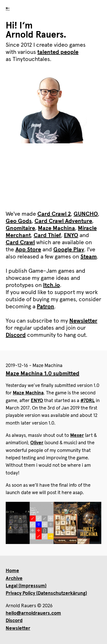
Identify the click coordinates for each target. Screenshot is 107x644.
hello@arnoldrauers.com (33, 613)
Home (12, 571)
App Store (28, 250)
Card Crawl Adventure (63, 221)
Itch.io (52, 285)
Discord (16, 335)
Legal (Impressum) (26, 586)
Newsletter (83, 321)
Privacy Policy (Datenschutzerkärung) (46, 593)
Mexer (77, 436)
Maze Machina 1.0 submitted (43, 374)
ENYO (71, 235)
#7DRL (88, 401)
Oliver (37, 443)
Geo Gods (19, 221)
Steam (89, 257)
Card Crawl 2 (54, 214)
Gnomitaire (20, 228)
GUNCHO (86, 214)
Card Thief (47, 235)
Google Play (69, 250)
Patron (46, 307)
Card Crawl (20, 242)
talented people (58, 52)
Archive (14, 579)
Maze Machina (56, 228)
